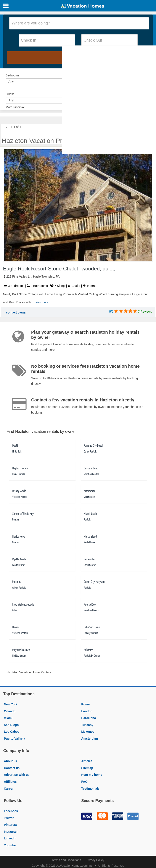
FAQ (84, 782)
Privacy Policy (95, 860)
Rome (86, 704)
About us (10, 761)
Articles (87, 761)
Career (9, 789)
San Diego (11, 725)
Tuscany (87, 725)
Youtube (10, 845)
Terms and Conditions (66, 860)
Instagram (11, 832)
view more (42, 302)
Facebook (11, 811)
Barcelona (89, 718)
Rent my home (92, 775)
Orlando (10, 711)
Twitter (9, 818)
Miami (8, 718)
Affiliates (10, 782)
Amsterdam (90, 739)
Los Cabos (12, 732)
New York (11, 704)
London (87, 711)
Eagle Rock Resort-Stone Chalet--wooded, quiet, (59, 269)
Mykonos (88, 732)
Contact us (12, 768)
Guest (10, 94)
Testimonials (91, 789)
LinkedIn (10, 838)
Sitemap (87, 768)
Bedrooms (13, 75)
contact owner (16, 312)
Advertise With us (17, 775)
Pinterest (10, 825)
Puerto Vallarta (14, 739)
